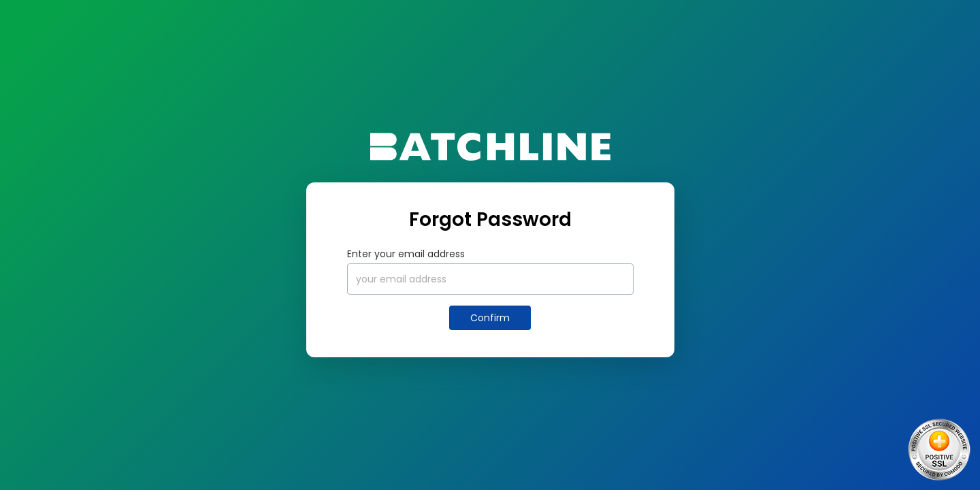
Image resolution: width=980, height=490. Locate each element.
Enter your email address (406, 254)
